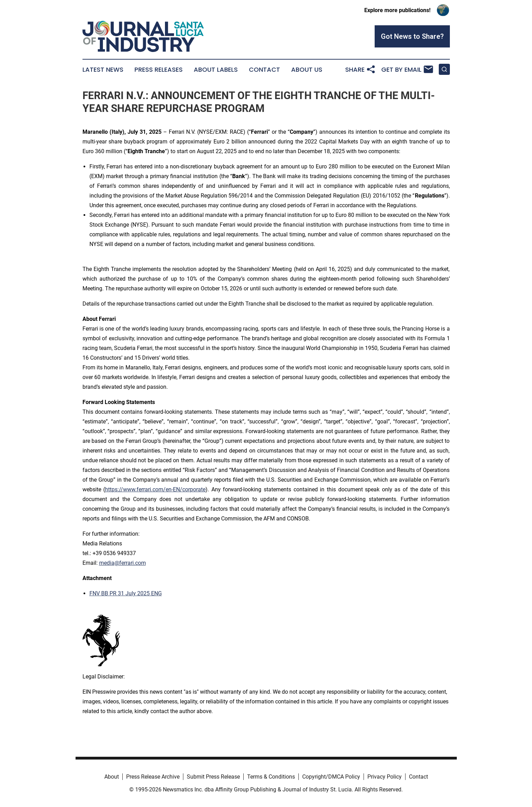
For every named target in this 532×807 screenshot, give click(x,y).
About (112, 777)
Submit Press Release (213, 777)
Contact (264, 70)
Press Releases (159, 70)
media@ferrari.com (123, 563)
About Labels (216, 70)
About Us (307, 70)
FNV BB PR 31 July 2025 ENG (126, 593)
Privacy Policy (385, 777)
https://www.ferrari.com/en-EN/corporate (155, 489)
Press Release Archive (153, 777)
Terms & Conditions (271, 777)
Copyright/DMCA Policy (331, 777)
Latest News (103, 70)
